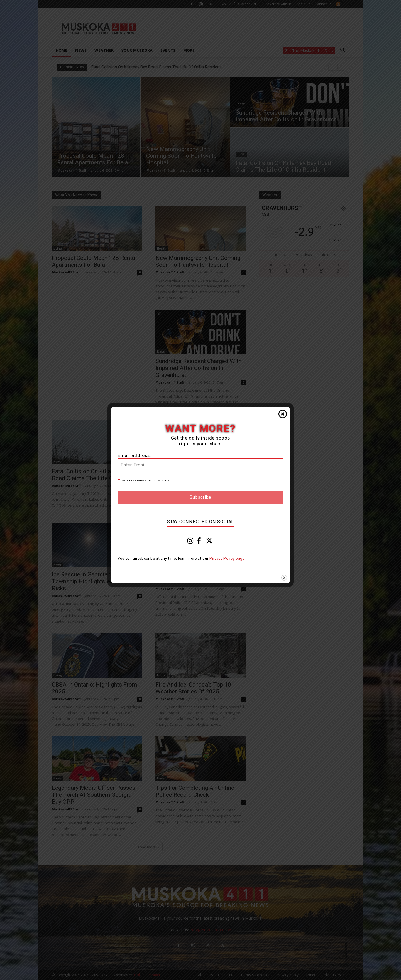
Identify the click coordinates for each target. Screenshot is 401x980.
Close (283, 414)
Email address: (134, 456)
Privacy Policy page (227, 558)
